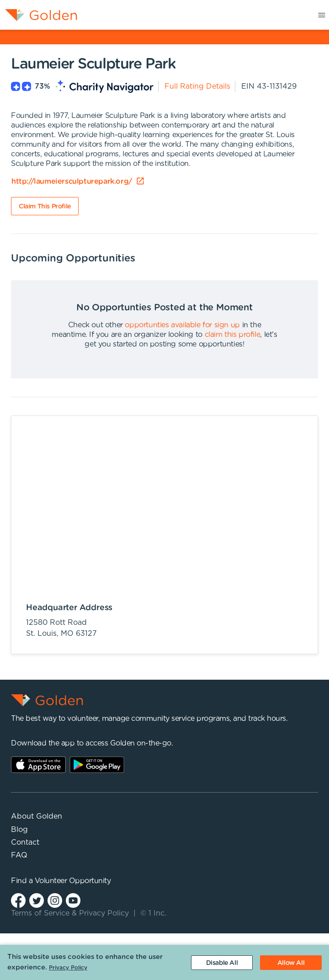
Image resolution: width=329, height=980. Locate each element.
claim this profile (233, 335)
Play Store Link (97, 765)
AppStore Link (38, 765)
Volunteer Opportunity (73, 881)
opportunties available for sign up (182, 325)
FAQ (19, 855)
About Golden (37, 816)
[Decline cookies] (222, 963)
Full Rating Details (197, 86)
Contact (25, 842)
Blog (19, 830)
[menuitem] (39, 15)
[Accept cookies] (291, 963)
